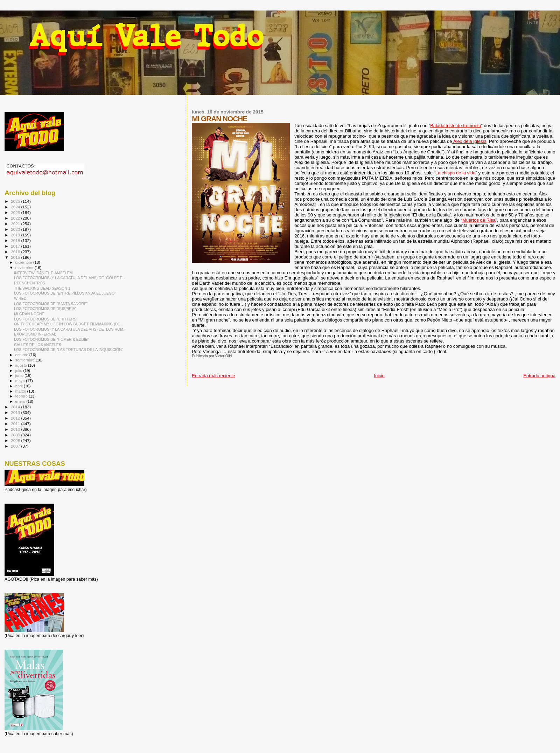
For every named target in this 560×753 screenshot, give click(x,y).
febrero (22, 396)
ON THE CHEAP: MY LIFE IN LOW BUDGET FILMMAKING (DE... (69, 324)
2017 (16, 246)
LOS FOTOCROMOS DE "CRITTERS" (46, 319)
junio (20, 375)
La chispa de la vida (456, 173)
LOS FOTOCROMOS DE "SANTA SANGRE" (51, 304)
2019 (16, 235)
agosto (22, 365)
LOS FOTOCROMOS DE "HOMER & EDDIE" (51, 339)
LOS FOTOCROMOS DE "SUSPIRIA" (45, 309)
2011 (16, 424)
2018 (16, 240)
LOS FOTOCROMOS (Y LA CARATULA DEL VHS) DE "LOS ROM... (70, 329)
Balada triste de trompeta (456, 126)
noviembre (25, 268)
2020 (16, 229)
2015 (16, 257)
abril (20, 386)
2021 (16, 224)
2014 (16, 407)
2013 (16, 412)
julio (19, 371)
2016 (16, 252)
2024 (16, 207)
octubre (22, 355)
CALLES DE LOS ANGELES (38, 345)
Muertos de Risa (479, 220)
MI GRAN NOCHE (29, 314)
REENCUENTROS (30, 283)
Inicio (379, 376)
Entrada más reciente (213, 376)
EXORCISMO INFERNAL (35, 334)
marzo (21, 391)
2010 (16, 429)
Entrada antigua (539, 376)
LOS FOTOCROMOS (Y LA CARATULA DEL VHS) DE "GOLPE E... (70, 278)
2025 (16, 201)
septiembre (26, 360)
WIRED (20, 298)
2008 (16, 440)
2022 (16, 218)
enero (21, 401)
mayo (21, 381)
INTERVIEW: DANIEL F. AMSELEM (43, 273)
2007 (16, 446)
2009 (16, 435)
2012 (16, 418)
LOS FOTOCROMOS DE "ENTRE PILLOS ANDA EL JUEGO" (65, 293)
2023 (16, 212)
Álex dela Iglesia (469, 141)
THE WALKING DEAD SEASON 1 (42, 288)
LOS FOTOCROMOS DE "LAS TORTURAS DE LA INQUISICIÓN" (68, 350)
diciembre (24, 262)
